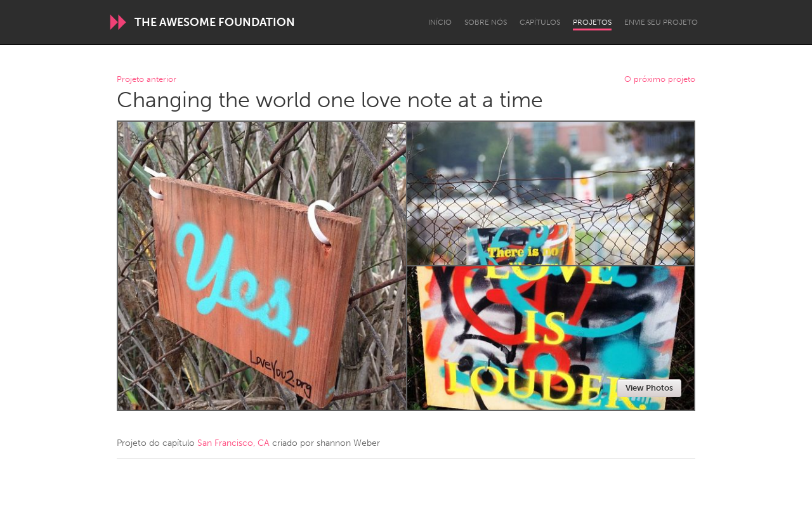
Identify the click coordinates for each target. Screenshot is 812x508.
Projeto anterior (147, 80)
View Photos (649, 388)
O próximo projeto (660, 80)
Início (440, 22)
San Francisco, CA (233, 443)
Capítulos (540, 22)
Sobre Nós (486, 22)
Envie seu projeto (661, 22)
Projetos (592, 22)
